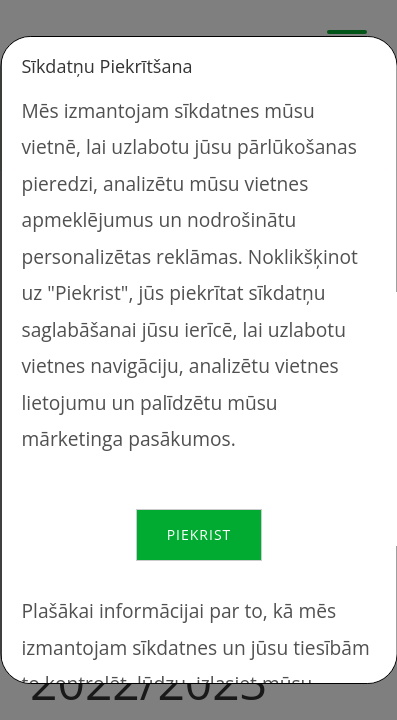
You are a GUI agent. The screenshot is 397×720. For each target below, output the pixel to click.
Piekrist (198, 534)
